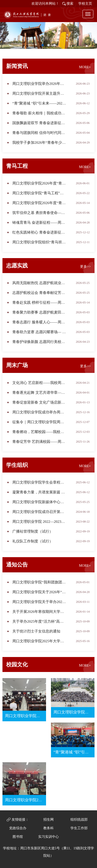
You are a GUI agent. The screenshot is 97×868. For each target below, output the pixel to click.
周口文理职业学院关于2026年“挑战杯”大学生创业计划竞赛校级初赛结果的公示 (39, 592)
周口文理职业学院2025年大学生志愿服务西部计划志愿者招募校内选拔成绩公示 (39, 641)
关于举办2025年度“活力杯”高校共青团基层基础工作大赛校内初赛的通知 (39, 621)
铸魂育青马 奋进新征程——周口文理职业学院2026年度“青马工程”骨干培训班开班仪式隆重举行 (39, 223)
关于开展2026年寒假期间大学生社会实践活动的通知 (39, 612)
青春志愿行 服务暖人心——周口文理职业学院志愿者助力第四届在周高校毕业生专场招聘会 (39, 322)
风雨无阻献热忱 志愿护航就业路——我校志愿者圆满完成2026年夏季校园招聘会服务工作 (39, 283)
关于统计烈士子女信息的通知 (36, 631)
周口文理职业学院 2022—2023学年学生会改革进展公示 (39, 522)
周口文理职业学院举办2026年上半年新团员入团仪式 (39, 84)
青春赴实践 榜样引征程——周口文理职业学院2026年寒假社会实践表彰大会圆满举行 (39, 302)
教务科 (48, 828)
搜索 (70, 4)
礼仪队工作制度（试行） (33, 541)
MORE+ (85, 67)
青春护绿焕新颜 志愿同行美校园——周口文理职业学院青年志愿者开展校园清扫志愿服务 (39, 342)
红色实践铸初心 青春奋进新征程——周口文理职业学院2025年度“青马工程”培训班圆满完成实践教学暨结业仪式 (39, 232)
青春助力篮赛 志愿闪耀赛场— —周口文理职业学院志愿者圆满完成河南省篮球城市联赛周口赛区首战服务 (39, 332)
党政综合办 (18, 828)
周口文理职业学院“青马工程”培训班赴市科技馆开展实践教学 (39, 193)
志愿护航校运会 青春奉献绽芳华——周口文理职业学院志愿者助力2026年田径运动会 (39, 293)
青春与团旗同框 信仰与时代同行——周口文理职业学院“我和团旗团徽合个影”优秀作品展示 (39, 133)
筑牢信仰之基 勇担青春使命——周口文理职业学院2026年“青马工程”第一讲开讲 (39, 213)
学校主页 (85, 4)
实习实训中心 (48, 837)
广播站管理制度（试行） (33, 531)
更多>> (85, 267)
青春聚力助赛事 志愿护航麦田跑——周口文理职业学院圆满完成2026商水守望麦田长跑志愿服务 (39, 312)
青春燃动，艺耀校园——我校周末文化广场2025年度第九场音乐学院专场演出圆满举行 (39, 432)
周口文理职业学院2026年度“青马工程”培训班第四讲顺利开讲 (39, 183)
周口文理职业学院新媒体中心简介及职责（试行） (39, 502)
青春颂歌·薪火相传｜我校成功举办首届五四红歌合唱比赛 (39, 113)
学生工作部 (79, 828)
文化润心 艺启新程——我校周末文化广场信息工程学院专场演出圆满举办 (39, 383)
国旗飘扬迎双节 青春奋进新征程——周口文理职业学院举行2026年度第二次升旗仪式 (39, 123)
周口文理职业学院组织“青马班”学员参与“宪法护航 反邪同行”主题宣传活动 (39, 242)
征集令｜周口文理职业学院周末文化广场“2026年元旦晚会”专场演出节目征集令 (39, 422)
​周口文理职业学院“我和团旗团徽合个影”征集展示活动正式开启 (39, 582)
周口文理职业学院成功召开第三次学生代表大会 (39, 512)
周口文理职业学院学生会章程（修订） (39, 482)
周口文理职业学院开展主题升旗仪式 (39, 93)
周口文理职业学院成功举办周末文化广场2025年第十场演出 (39, 412)
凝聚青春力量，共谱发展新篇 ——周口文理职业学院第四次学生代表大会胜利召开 (39, 492)
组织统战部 (79, 820)
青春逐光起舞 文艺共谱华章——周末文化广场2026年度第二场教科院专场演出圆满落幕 (39, 393)
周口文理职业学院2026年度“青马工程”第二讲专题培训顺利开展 (39, 203)
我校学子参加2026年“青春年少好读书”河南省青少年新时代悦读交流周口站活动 (39, 143)
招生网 (48, 820)
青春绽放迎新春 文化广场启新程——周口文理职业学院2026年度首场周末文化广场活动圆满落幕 (39, 402)
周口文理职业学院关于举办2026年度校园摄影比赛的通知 (39, 602)
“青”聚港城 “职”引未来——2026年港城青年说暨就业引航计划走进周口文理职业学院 (39, 103)
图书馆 (18, 837)
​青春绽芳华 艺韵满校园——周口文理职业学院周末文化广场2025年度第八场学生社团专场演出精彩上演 (39, 442)
